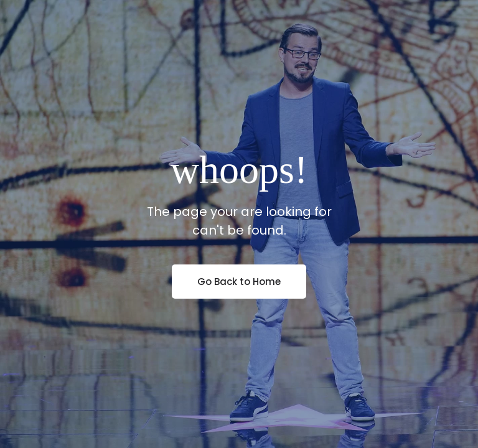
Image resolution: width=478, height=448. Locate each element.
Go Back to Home (239, 282)
